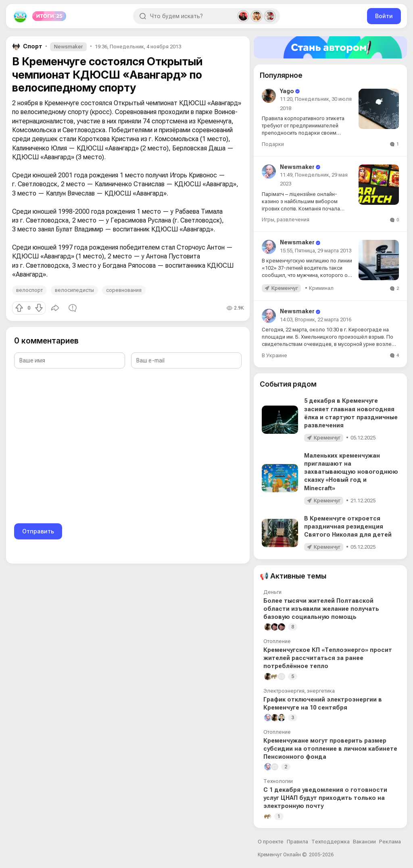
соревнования (124, 290)
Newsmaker (68, 47)
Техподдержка (331, 842)
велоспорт (29, 290)
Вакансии (364, 842)
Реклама (390, 842)
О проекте (271, 842)
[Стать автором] (330, 47)
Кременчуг (285, 288)
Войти (384, 16)
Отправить (38, 531)
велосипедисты (74, 290)
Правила (297, 842)
